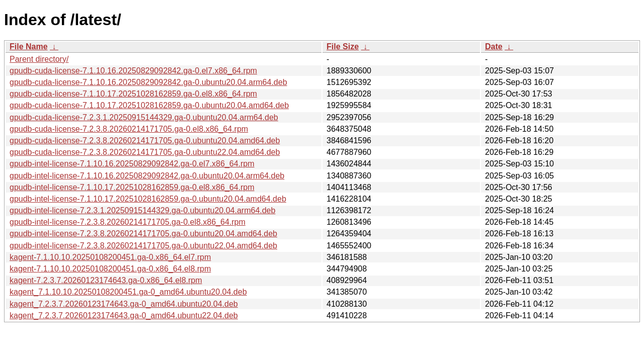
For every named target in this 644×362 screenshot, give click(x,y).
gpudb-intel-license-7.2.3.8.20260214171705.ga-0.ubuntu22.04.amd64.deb (143, 246)
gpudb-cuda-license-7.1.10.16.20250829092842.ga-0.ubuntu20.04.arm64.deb (148, 82)
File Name (29, 47)
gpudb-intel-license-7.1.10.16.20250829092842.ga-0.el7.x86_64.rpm (132, 164)
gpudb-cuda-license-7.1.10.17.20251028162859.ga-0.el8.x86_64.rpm (133, 94)
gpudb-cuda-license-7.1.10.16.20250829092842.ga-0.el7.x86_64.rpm (133, 71)
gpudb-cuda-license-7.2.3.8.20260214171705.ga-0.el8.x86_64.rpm (129, 129)
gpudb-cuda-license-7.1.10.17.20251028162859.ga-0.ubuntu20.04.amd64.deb (149, 105)
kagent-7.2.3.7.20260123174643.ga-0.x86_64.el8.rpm (106, 280)
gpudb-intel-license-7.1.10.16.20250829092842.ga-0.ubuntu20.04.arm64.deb (147, 176)
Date (494, 47)
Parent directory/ (39, 59)
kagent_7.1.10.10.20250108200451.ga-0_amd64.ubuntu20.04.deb (128, 292)
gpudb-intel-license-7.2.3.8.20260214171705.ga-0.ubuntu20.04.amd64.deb (143, 234)
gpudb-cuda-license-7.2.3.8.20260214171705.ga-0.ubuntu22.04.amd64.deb (145, 152)
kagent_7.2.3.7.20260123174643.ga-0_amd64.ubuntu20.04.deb (124, 304)
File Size (343, 47)
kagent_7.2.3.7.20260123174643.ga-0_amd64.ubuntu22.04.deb (124, 315)
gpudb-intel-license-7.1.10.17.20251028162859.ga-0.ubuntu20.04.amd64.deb (148, 199)
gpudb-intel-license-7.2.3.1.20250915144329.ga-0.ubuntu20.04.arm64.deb (142, 210)
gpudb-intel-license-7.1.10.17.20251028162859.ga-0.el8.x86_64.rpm (132, 187)
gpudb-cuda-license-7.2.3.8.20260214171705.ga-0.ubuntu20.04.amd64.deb (145, 141)
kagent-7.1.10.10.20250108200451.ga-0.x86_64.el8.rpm (110, 269)
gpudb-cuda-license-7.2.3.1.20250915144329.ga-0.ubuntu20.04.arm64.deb (144, 117)
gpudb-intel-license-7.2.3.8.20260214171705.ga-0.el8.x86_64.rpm (128, 222)
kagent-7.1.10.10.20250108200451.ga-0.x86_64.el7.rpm (110, 257)
